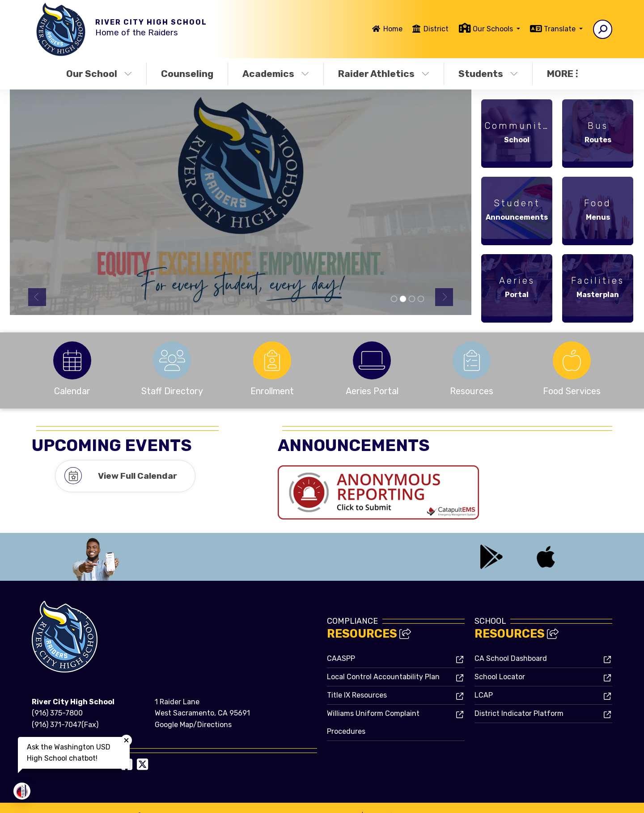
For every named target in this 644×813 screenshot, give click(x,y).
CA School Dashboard (511, 641)
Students (488, 74)
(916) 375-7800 (57, 696)
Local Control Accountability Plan (383, 659)
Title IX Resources (357, 678)
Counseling (187, 74)
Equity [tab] (403, 299)
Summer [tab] (394, 299)
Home (393, 29)
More (562, 74)
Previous (37, 297)
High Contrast (541, 799)
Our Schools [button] (494, 29)
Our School (99, 74)
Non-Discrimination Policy (470, 799)
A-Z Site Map (588, 799)
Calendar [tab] (421, 299)
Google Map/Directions (193, 707)
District (436, 29)
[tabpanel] (241, 202)
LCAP (484, 678)
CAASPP (341, 641)
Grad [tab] (412, 299)
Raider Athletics (384, 74)
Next (444, 297)
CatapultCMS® (319, 797)
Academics (276, 74)
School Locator (500, 659)
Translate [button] (561, 29)
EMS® (353, 797)
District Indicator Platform (519, 696)
